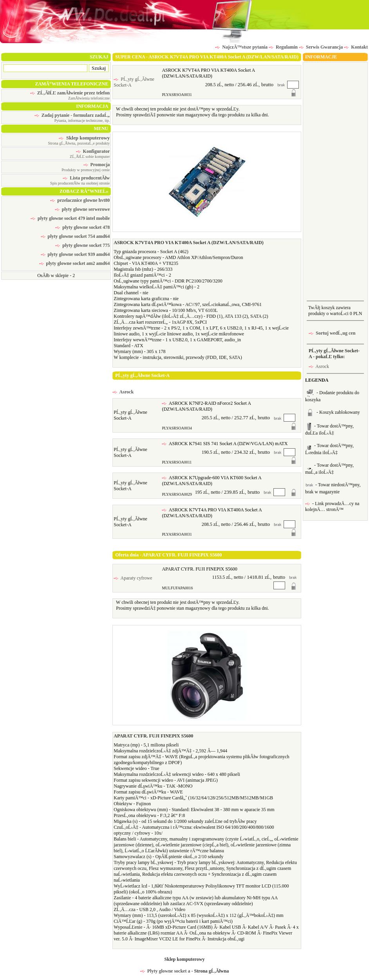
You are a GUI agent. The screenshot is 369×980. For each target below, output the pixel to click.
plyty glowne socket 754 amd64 (75, 236)
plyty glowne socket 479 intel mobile (70, 218)
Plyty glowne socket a (165, 971)
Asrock (123, 392)
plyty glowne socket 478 (82, 227)
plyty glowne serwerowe (82, 209)
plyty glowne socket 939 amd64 (75, 254)
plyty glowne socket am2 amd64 (75, 263)
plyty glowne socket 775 (82, 245)
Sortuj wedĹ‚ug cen (332, 333)
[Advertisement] (335, 181)
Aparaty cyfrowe (133, 578)
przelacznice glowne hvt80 (80, 200)
